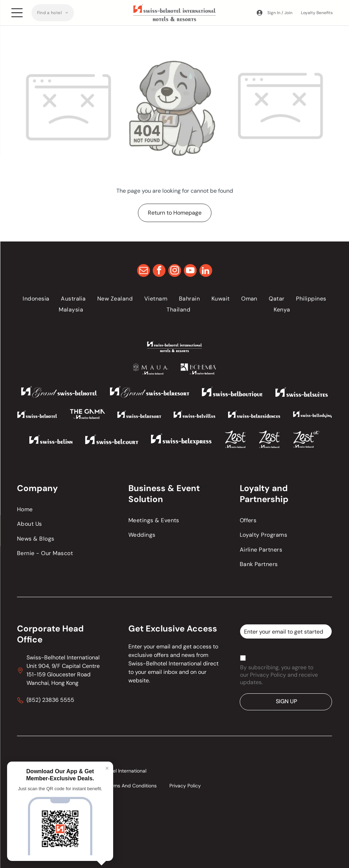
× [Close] (107, 768)
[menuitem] (53, 13)
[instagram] (175, 271)
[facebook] (159, 271)
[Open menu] (17, 13)
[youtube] (190, 271)
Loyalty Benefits (317, 13)
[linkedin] (206, 271)
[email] (144, 271)
